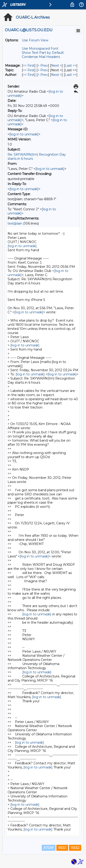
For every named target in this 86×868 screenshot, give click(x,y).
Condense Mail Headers (41, 57)
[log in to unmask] (24, 134)
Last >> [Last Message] (71, 66)
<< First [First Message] (29, 66)
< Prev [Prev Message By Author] (43, 75)
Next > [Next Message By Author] (56, 75)
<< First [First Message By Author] (29, 75)
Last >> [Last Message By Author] (71, 75)
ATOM (49, 848)
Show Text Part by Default (43, 53)
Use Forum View (35, 40)
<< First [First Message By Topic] (29, 70)
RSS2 (75, 848)
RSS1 (62, 848)
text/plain (15, 223)
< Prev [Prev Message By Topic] (43, 70)
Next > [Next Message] (56, 66)
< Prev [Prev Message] (43, 66)
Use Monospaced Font (40, 49)
